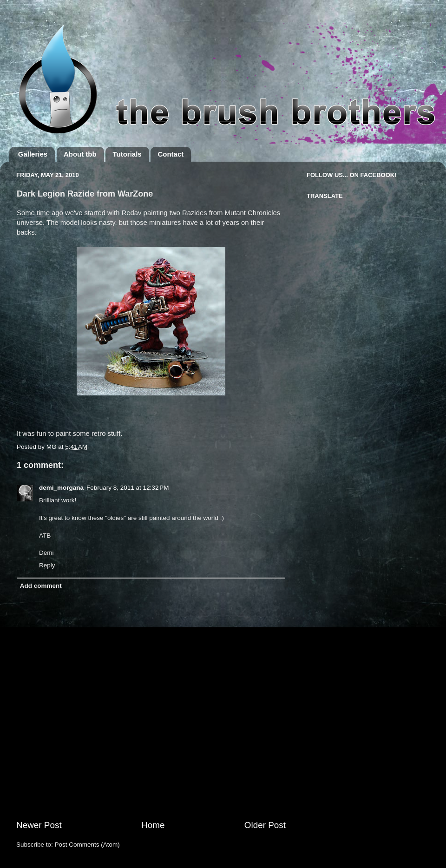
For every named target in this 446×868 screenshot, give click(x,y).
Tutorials (127, 154)
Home (153, 825)
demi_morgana (61, 488)
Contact (171, 154)
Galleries (33, 154)
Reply (47, 565)
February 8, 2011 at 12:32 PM (128, 488)
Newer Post (39, 825)
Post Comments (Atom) (87, 845)
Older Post (265, 825)
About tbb (80, 154)
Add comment (41, 586)
